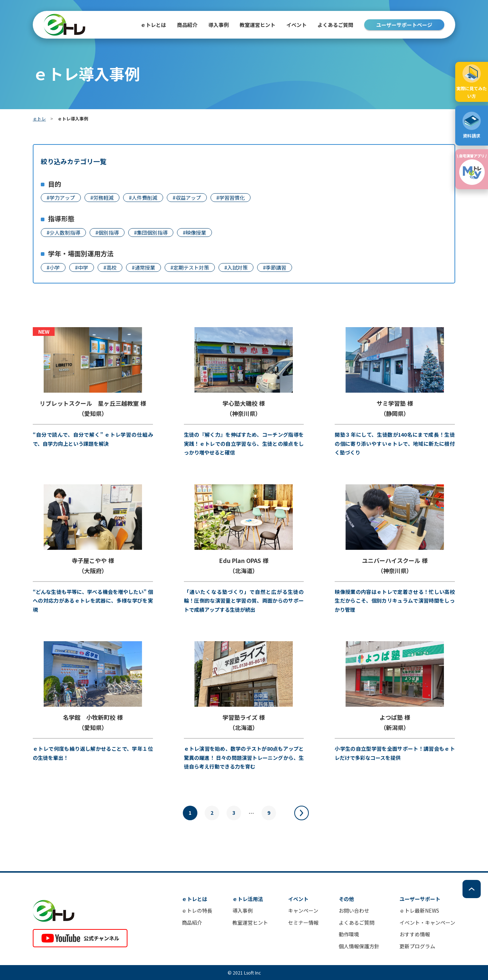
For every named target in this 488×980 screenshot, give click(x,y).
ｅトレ (39, 118)
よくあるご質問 (335, 25)
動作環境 (349, 934)
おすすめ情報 (415, 934)
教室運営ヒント (257, 25)
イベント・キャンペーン (427, 923)
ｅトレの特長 (197, 910)
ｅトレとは (153, 25)
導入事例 (219, 25)
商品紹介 (192, 923)
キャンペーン (303, 910)
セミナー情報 (303, 923)
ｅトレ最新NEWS (419, 910)
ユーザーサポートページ (404, 25)
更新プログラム (417, 946)
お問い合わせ (354, 910)
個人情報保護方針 (359, 946)
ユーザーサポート (420, 899)
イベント (296, 25)
